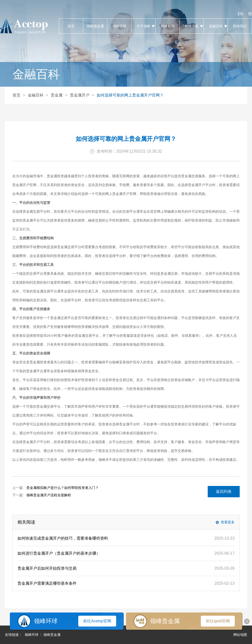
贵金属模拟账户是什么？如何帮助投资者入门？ (63, 488)
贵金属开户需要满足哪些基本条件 (47, 583)
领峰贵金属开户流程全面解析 (49, 495)
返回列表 (224, 491)
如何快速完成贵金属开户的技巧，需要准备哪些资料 (63, 538)
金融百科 (216, 26)
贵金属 (57, 95)
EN (240, 14)
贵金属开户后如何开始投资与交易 (47, 568)
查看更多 (228, 522)
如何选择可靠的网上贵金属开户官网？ (130, 95)
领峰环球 (119, 26)
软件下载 (192, 26)
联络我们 (240, 26)
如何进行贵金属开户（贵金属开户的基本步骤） (59, 553)
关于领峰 (143, 26)
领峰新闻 (167, 26)
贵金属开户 (80, 95)
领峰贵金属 (95, 26)
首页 (71, 26)
